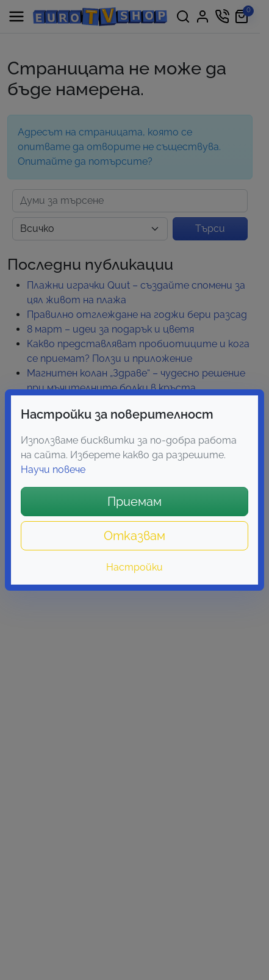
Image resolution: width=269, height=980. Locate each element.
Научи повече (53, 470)
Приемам (134, 502)
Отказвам (134, 536)
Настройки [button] (134, 567)
